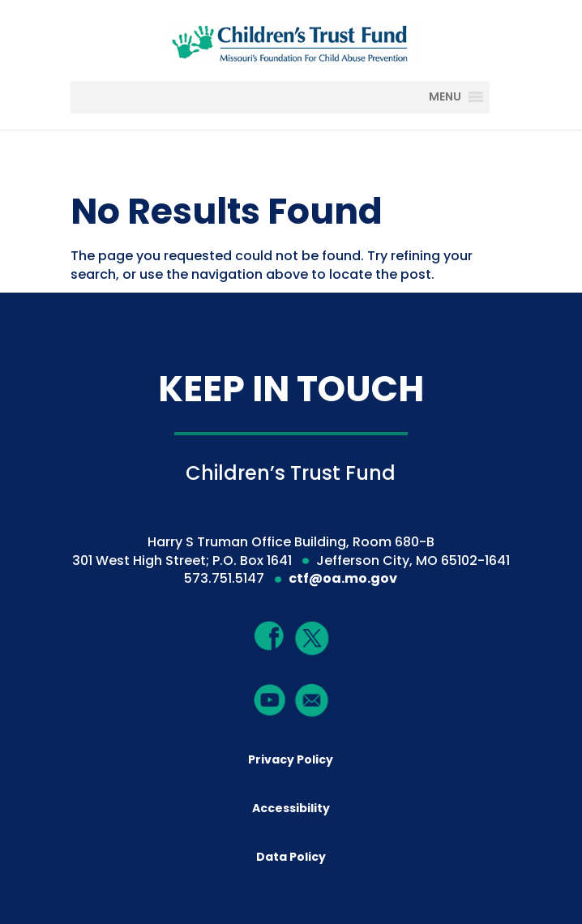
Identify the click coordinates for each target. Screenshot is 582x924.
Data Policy (291, 857)
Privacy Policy (291, 759)
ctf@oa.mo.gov (343, 578)
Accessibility (291, 808)
